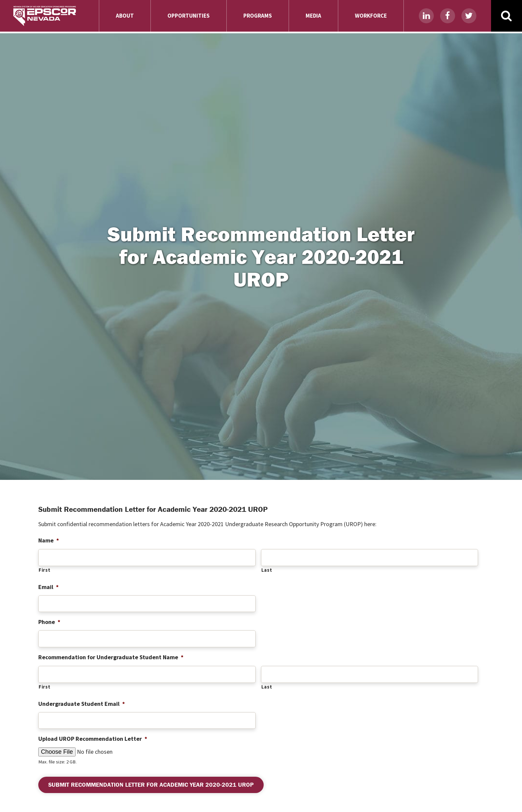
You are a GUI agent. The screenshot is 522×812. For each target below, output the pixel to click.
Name (49, 540)
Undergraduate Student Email (82, 704)
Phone (49, 622)
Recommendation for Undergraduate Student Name (111, 657)
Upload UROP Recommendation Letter (93, 739)
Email (48, 587)
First (44, 570)
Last (267, 570)
